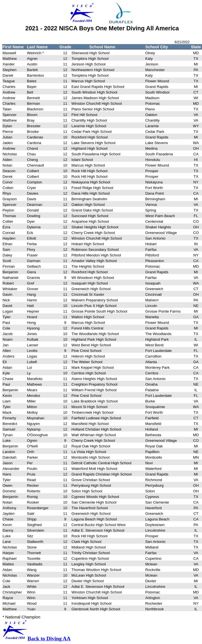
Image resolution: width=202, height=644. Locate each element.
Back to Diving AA (49, 639)
